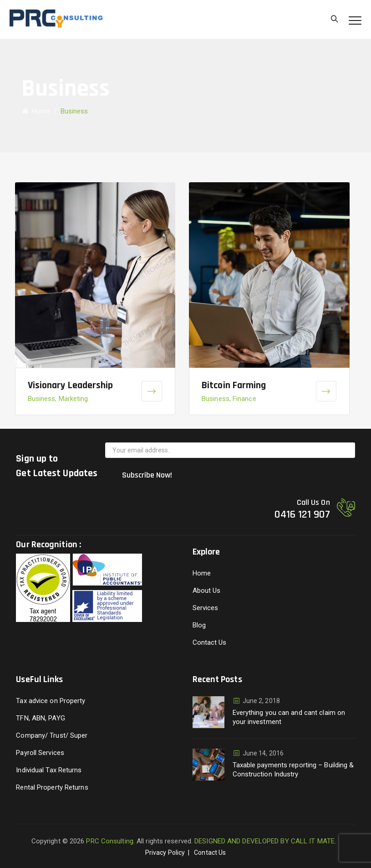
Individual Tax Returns (49, 770)
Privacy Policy (165, 853)
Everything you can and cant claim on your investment (289, 717)
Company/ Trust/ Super (52, 735)
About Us (207, 591)
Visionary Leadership (71, 385)
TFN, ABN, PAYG (40, 718)
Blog (199, 625)
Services (206, 608)
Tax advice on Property (51, 701)
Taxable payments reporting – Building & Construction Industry (293, 770)
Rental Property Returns (52, 787)
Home (36, 111)
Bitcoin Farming (234, 385)
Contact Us (210, 642)
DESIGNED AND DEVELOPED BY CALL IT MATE (264, 841)
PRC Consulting (109, 841)
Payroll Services (40, 753)
